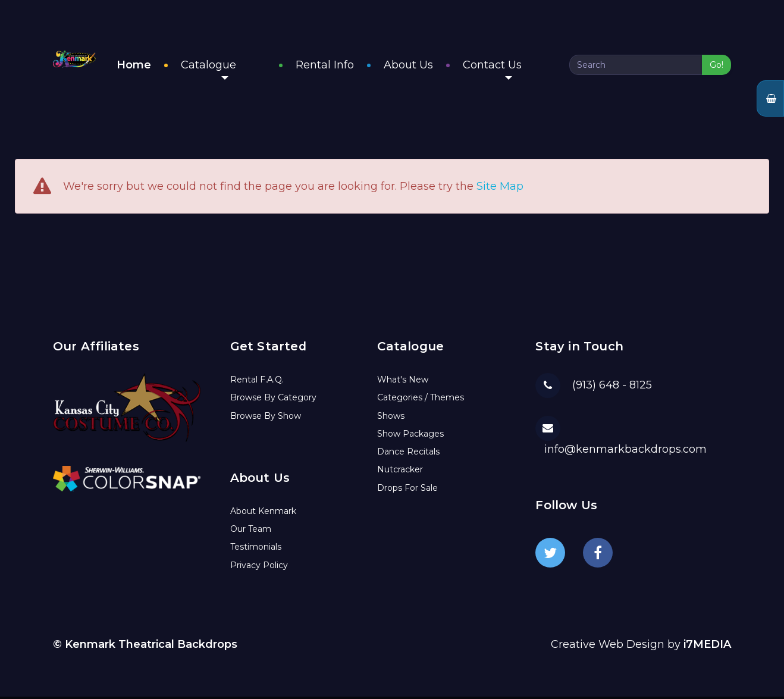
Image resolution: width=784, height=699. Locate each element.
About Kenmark (263, 513)
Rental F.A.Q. (257, 382)
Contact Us (522, 70)
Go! (716, 66)
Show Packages (410, 436)
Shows (391, 418)
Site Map (500, 189)
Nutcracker (400, 472)
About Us (438, 66)
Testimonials (256, 549)
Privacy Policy (259, 568)
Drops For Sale (407, 490)
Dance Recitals (408, 454)
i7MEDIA (707, 647)
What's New (403, 382)
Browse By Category (273, 400)
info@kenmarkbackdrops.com (625, 452)
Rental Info (355, 66)
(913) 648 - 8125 (612, 387)
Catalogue (268, 70)
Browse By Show (266, 418)
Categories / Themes (421, 400)
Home (193, 66)
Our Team (251, 531)
